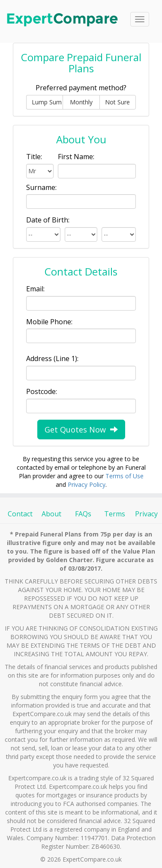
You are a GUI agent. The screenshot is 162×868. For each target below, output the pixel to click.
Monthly (81, 102)
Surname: (41, 187)
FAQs (83, 514)
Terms (115, 514)
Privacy (146, 514)
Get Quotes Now (81, 430)
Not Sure (117, 102)
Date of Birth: (48, 220)
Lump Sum (47, 102)
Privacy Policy (87, 484)
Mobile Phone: (49, 322)
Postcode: (42, 391)
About (51, 514)
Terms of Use (124, 476)
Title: (34, 157)
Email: (35, 289)
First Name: (76, 157)
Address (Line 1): (52, 358)
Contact (20, 514)
